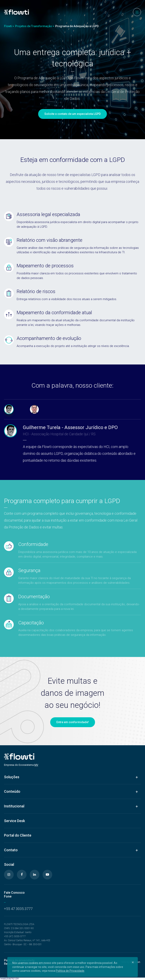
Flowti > (9, 26)
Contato (11, 850)
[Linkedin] (35, 875)
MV (36, 765)
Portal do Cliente (18, 835)
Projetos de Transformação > (35, 26)
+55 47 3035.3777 (18, 909)
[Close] (133, 962)
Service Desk (14, 821)
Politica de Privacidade (70, 971)
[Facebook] (22, 875)
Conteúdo (12, 791)
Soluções (12, 777)
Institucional (14, 806)
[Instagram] (9, 875)
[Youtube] (47, 875)
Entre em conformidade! (73, 722)
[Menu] (137, 12)
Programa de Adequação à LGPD (77, 26)
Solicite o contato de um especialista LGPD (72, 114)
